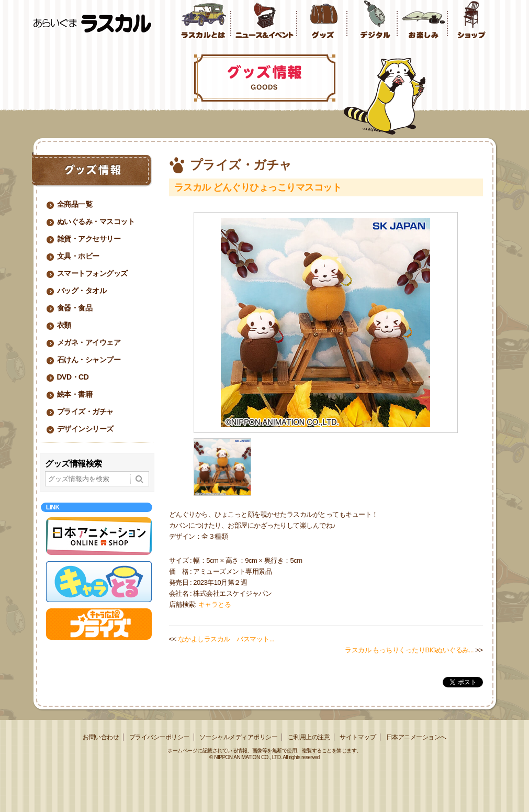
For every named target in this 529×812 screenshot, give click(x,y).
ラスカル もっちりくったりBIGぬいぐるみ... (409, 650)
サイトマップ (358, 737)
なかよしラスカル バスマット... (226, 639)
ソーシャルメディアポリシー (239, 737)
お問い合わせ (101, 737)
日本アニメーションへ (416, 737)
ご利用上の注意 (309, 737)
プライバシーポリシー (159, 737)
